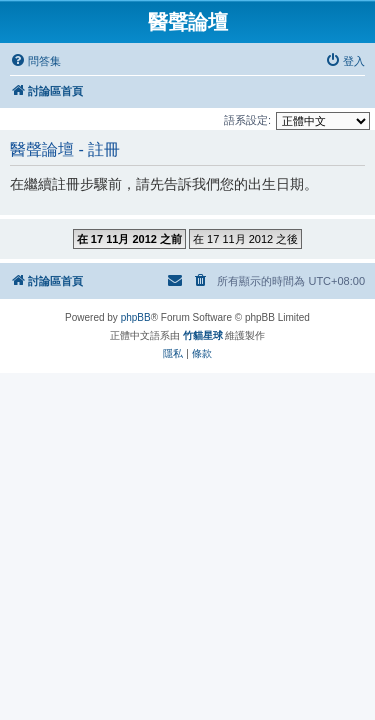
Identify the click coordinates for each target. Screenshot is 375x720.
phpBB (136, 317)
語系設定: (247, 120)
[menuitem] (35, 61)
